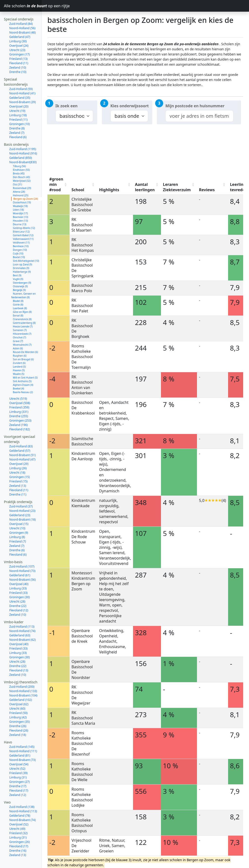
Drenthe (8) (17, 115)
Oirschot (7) (19, 324)
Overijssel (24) (19, 32)
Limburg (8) (17, 523)
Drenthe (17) (18, 773)
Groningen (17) (19, 41)
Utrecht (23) (17, 36)
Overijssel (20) (19, 93)
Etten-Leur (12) (21, 218)
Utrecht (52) (17, 755)
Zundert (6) (19, 349)
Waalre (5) (19, 360)
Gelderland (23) (20, 502)
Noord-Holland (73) (22, 557)
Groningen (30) (19, 583)
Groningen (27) (19, 768)
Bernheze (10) (21, 233)
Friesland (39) (18, 759)
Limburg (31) (18, 764)
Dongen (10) (20, 236)
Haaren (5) (19, 357)
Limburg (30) (18, 28)
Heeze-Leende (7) (23, 313)
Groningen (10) (19, 110)
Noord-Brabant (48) (22, 19)
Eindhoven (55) (21, 156)
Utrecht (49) (17, 815)
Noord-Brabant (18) (22, 506)
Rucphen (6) (20, 342)
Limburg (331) (19, 398)
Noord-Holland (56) (22, 14)
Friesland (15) (18, 468)
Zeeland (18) (18, 721)
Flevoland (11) (19, 50)
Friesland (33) (18, 579)
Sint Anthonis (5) (22, 368)
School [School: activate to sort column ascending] (78, 190)
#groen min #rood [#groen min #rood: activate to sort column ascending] (56, 184)
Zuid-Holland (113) (22, 613)
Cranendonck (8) (22, 306)
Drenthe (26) (18, 712)
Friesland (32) (18, 819)
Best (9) (17, 262)
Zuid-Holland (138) (22, 793)
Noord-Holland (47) (22, 446)
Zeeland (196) (18, 411)
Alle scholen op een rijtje (23, 6)
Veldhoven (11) (21, 229)
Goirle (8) (18, 291)
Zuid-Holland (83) (21, 433)
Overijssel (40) (19, 570)
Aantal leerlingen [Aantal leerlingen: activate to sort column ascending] (145, 187)
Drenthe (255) (19, 402)
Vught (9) (18, 265)
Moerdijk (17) (20, 200)
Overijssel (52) (19, 811)
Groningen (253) (20, 407)
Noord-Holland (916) (23, 140)
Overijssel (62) (19, 691)
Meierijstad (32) (22, 167)
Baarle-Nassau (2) (23, 379)
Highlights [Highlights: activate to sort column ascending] (109, 190)
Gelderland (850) (21, 144)
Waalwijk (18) (20, 192)
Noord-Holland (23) (22, 497)
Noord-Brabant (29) (22, 88)
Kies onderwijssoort (130, 106)
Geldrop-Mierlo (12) (24, 214)
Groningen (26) (19, 828)
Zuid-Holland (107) (22, 553)
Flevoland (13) (19, 657)
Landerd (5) (19, 353)
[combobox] (199, 116)
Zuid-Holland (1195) (23, 135)
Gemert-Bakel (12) (23, 222)
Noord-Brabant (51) (22, 441)
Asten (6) (18, 335)
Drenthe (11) (18, 481)
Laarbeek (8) (20, 295)
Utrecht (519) (18, 385)
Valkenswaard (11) (23, 225)
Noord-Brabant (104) (23, 682)
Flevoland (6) (18, 123)
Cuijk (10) (18, 240)
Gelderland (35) (20, 84)
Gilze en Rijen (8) (22, 298)
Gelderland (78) (20, 802)
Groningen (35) (19, 708)
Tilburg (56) (19, 153)
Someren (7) (20, 316)
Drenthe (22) (18, 592)
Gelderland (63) (20, 622)
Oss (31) (17, 171)
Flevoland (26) (19, 717)
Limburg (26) (18, 455)
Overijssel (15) (19, 510)
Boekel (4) (18, 375)
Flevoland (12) (19, 597)
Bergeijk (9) (19, 276)
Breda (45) (19, 160)
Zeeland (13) (18, 472)
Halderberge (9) (22, 258)
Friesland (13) (18, 45)
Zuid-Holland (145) (22, 733)
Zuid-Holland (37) (21, 493)
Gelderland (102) (21, 686)
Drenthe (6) (17, 537)
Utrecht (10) (17, 515)
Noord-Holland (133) (23, 677)
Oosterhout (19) (22, 189)
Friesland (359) (19, 394)
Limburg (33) (18, 575)
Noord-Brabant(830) (23, 149)
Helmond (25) (21, 182)
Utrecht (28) (17, 588)
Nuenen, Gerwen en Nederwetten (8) (23, 282)
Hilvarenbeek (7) (22, 320)
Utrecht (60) (17, 695)
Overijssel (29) (19, 450)
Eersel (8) (18, 302)
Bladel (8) (18, 287)
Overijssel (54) (19, 751)
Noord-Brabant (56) (22, 566)
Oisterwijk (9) (20, 273)
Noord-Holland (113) (23, 798)
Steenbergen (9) (22, 269)
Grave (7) (18, 327)
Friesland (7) (18, 528)
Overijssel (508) (20, 389)
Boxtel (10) (19, 244)
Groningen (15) (19, 463)
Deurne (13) (20, 211)
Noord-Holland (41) (22, 80)
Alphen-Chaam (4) (23, 371)
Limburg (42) (18, 704)
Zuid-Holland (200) (22, 673)
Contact (10, 863)
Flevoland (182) (20, 416)
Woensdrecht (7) (22, 331)
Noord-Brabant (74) (22, 806)
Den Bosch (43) (21, 163)
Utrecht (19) (17, 97)
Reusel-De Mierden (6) (25, 338)
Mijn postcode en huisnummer (195, 106)
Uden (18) (18, 196)
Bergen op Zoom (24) (26, 185)
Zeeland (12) (18, 781)
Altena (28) (19, 178)
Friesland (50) (18, 699)
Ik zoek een (67, 106)
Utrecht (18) (17, 459)
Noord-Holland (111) (23, 737)
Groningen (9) (19, 519)
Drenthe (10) (18, 58)
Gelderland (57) (20, 437)
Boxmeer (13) (20, 203)
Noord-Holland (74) (22, 617)
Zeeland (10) (18, 54)
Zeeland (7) (17, 119)
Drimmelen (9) (21, 254)
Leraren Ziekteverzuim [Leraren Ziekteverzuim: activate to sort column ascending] (177, 187)
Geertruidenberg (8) (24, 309)
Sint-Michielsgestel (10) (26, 247)
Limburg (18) (18, 102)
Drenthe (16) (18, 837)
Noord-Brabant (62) (22, 626)
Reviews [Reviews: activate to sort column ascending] (207, 190)
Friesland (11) (18, 106)
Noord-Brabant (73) (22, 746)
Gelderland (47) (20, 23)
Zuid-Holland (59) (21, 75)
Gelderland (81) (20, 742)
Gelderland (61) (20, 562)
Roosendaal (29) (22, 174)
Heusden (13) (20, 207)
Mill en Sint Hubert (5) (25, 364)
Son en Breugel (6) (23, 346)
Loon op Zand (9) (22, 251)
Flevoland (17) (19, 777)
